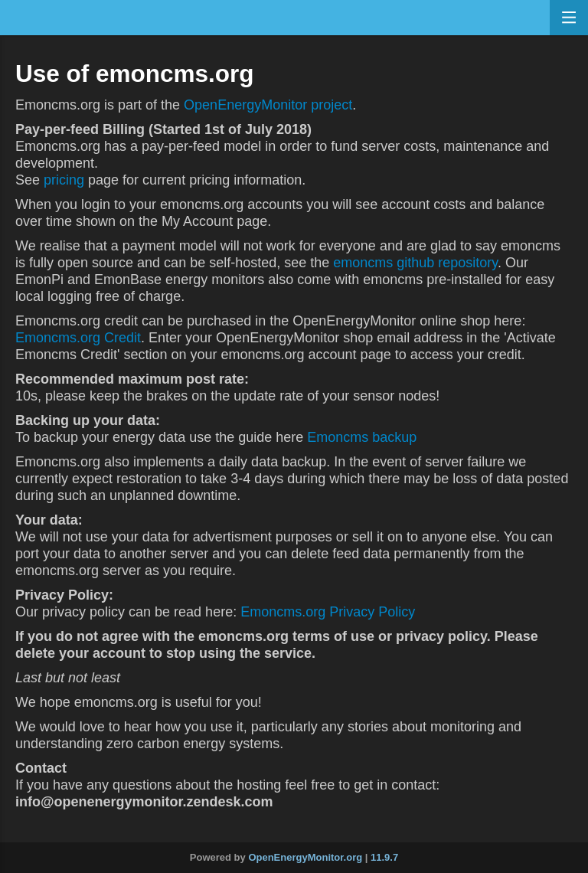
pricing (64, 180)
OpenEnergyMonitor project (268, 105)
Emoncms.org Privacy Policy (328, 612)
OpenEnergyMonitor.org (305, 857)
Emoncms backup (362, 437)
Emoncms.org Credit (78, 338)
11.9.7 (384, 857)
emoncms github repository (415, 263)
